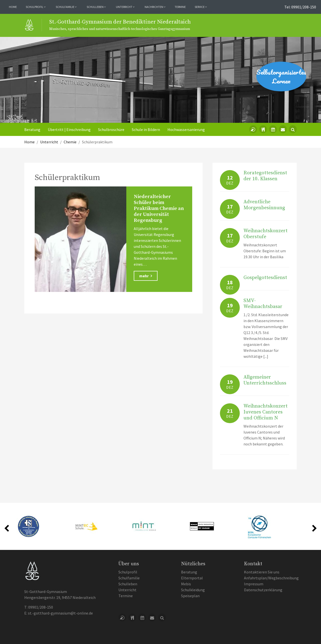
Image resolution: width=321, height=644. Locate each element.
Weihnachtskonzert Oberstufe (266, 234)
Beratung (32, 129)
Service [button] (201, 7)
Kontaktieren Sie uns (262, 572)
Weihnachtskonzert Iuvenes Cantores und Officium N (266, 412)
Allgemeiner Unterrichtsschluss (265, 380)
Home (13, 7)
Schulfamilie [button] (66, 7)
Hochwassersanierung (186, 129)
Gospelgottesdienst (265, 278)
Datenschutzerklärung (263, 590)
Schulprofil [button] (36, 7)
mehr (146, 276)
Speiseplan (190, 596)
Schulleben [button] (96, 7)
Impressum (254, 584)
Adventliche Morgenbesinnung (264, 205)
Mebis (186, 584)
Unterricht (127, 590)
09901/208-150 (41, 607)
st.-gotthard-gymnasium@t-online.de (60, 613)
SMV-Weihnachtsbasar (263, 304)
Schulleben (128, 584)
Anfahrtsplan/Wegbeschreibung (271, 578)
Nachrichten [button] (155, 7)
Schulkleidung (193, 590)
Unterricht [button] (125, 7)
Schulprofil (128, 572)
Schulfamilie (129, 578)
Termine (180, 7)
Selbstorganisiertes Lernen (281, 77)
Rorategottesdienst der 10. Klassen (265, 176)
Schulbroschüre (111, 129)
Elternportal (192, 578)
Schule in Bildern (146, 129)
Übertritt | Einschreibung (69, 129)
